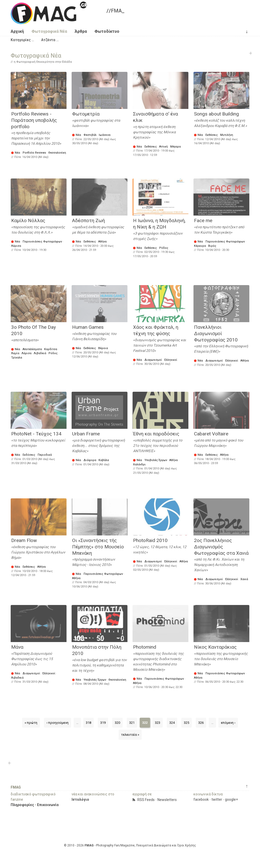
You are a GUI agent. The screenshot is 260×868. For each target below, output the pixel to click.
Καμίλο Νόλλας (28, 220)
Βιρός (212, 246)
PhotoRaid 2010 (150, 540)
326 (201, 723)
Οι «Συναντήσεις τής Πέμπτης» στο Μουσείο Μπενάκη (98, 547)
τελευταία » (130, 735)
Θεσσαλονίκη (57, 153)
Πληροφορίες (22, 805)
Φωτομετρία (86, 114)
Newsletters (167, 800)
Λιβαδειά (40, 353)
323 (158, 723)
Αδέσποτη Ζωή (88, 220)
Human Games (88, 327)
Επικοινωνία (48, 805)
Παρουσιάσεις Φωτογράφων (42, 242)
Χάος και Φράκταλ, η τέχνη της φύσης (156, 330)
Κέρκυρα (200, 246)
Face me (203, 220)
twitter (217, 799)
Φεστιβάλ (90, 135)
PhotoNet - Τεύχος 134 (36, 434)
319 (103, 723)
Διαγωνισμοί (153, 360)
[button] (22, 40)
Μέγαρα (175, 147)
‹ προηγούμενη (58, 723)
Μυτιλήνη (227, 135)
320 (117, 723)
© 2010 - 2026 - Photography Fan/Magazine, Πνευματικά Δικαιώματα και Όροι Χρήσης (130, 845)
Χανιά (244, 579)
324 (172, 723)
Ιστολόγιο (80, 799)
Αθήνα (102, 242)
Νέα (17, 153)
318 (88, 723)
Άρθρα (81, 31)
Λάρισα (16, 246)
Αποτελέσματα (32, 349)
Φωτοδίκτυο (107, 31)
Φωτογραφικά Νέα (49, 31)
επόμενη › (228, 723)
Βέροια (103, 348)
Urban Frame (86, 434)
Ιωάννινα (105, 135)
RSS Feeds (146, 800)
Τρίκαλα (17, 358)
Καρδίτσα (51, 349)
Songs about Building (216, 114)
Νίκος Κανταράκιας (215, 647)
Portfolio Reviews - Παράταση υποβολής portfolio (34, 120)
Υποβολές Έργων (156, 460)
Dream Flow (24, 540)
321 (132, 723)
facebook (201, 799)
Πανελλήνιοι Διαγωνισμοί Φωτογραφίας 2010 (216, 333)
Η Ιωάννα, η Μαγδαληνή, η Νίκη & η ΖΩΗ (159, 224)
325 (186, 723)
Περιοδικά (45, 455)
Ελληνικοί (171, 360)
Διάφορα (90, 460)
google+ (231, 799)
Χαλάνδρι (139, 464)
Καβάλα (104, 460)
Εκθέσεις (151, 147)
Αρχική (17, 31)
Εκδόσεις (29, 455)
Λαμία (15, 353)
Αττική (164, 147)
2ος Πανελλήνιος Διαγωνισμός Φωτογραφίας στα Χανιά (221, 547)
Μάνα (17, 647)
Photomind (145, 647)
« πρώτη (31, 723)
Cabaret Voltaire (211, 434)
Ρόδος (164, 248)
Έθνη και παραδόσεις (156, 434)
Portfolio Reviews (34, 153)
